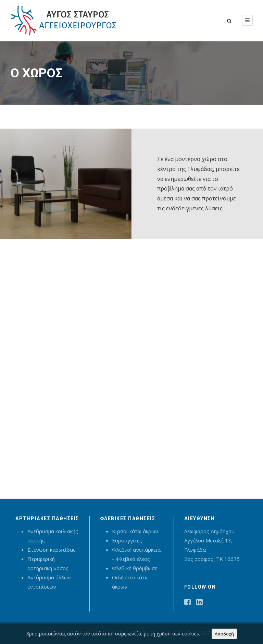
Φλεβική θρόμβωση (135, 568)
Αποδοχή (224, 634)
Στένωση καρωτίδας (52, 550)
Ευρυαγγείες (127, 540)
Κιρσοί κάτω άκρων (135, 531)
